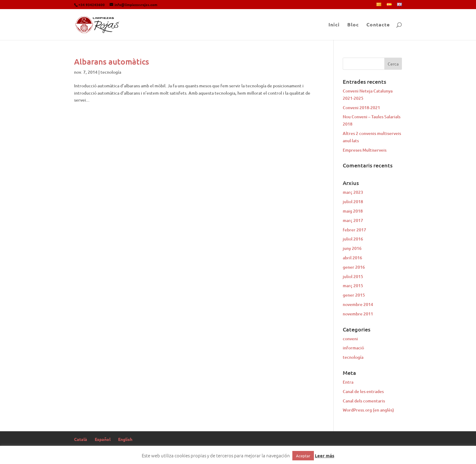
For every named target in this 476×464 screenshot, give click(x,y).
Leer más (325, 456)
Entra (348, 382)
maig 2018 (353, 211)
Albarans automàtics (112, 61)
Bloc (353, 25)
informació (353, 348)
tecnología (111, 72)
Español (103, 439)
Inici (334, 25)
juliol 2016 (353, 239)
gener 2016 (354, 267)
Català (81, 439)
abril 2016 (352, 258)
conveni (350, 339)
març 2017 (353, 220)
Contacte (378, 25)
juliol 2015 (353, 276)
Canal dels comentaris (364, 401)
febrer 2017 (354, 230)
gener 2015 (354, 295)
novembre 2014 (358, 304)
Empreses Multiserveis (365, 150)
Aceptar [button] (303, 456)
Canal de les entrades (363, 391)
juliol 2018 (353, 202)
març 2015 (353, 286)
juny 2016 (352, 248)
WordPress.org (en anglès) (368, 410)
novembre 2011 (358, 314)
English (125, 439)
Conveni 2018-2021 (361, 108)
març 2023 (353, 192)
